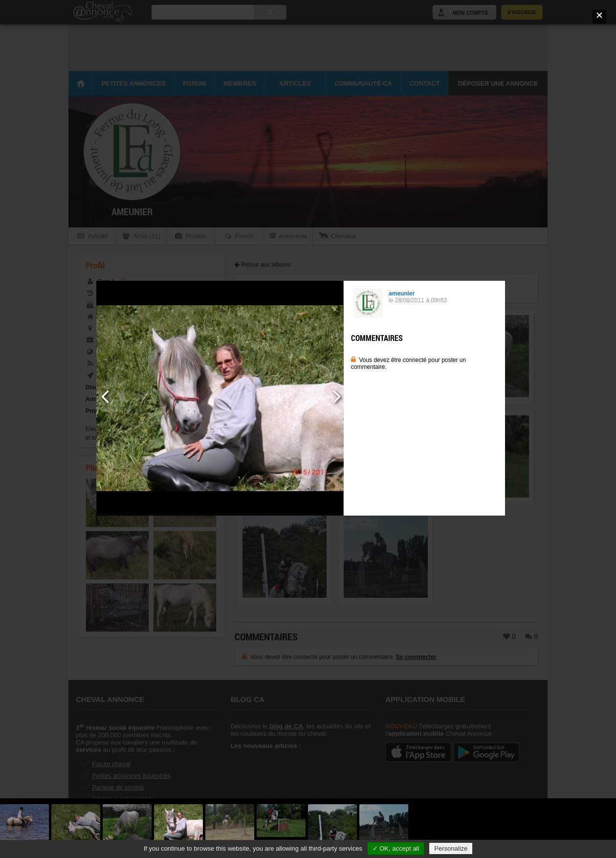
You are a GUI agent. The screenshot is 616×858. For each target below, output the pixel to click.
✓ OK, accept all (396, 848)
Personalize (451, 848)
